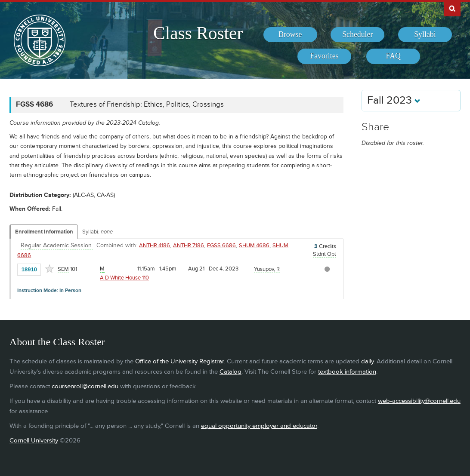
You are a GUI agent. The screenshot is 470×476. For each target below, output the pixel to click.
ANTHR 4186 (155, 246)
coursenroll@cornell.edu (85, 386)
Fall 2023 (394, 100)
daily (367, 361)
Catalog (230, 372)
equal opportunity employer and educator (259, 426)
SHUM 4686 (254, 246)
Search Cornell (452, 8)
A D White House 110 (124, 278)
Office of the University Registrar (179, 361)
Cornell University (34, 441)
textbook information (347, 372)
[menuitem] (290, 35)
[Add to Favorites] (49, 269)
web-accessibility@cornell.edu (419, 401)
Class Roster (198, 33)
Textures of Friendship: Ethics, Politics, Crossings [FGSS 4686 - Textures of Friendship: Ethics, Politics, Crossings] (147, 104)
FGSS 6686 (221, 246)
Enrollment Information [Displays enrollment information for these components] (44, 232)
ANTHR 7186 (189, 246)
